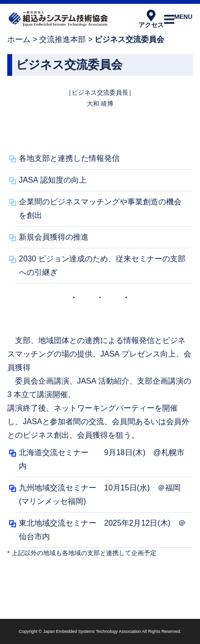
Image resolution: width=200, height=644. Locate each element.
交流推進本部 (62, 39)
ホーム (19, 39)
